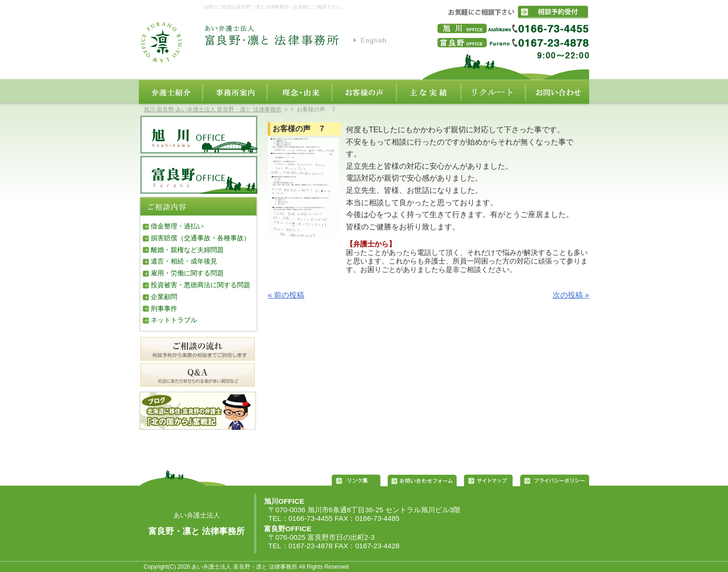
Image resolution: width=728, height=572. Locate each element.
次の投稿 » (571, 295)
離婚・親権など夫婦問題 (187, 250)
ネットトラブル (174, 320)
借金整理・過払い (177, 226)
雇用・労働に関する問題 (187, 273)
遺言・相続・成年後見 (184, 261)
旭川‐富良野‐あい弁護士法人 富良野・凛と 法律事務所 (213, 109)
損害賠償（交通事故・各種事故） (200, 238)
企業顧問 (164, 297)
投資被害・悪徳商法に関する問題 (200, 285)
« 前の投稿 (286, 295)
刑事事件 (164, 309)
